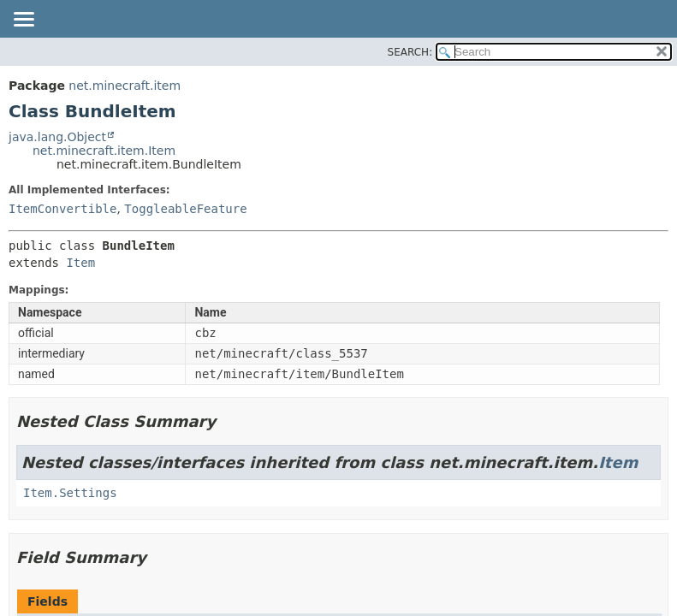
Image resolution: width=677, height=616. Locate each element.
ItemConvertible (62, 209)
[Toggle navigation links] (23, 21)
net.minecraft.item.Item (104, 151)
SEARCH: (410, 52)
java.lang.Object (57, 137)
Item (80, 263)
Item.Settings (70, 493)
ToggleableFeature (185, 209)
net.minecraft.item (125, 86)
